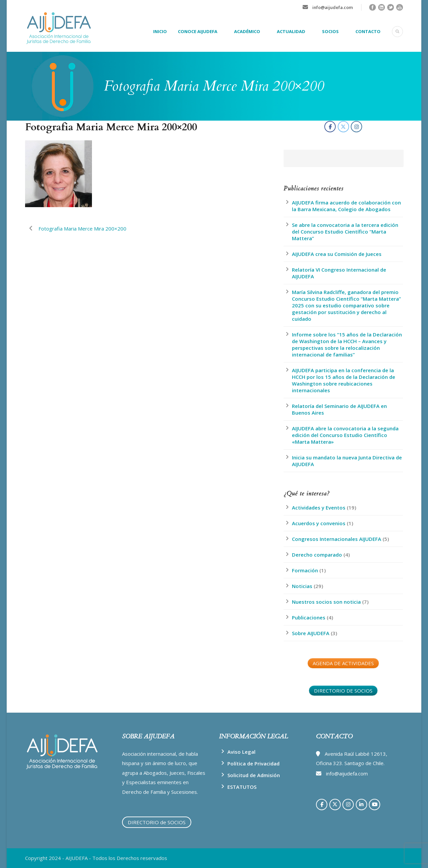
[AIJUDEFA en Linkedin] (361, 805)
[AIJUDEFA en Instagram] (356, 127)
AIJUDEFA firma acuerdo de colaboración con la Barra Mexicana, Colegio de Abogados (346, 206)
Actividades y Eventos (319, 508)
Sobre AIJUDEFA (311, 633)
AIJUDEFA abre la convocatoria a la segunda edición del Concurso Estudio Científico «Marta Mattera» (345, 435)
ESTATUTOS (242, 787)
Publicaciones (309, 617)
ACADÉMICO (247, 31)
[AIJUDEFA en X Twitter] (343, 127)
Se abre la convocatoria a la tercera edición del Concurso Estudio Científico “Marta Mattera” (345, 232)
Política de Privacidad (253, 763)
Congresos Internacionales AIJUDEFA (337, 539)
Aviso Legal (241, 752)
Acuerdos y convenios (319, 523)
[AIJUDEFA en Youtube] (374, 805)
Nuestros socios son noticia (326, 602)
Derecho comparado (317, 555)
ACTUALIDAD (291, 31)
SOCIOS (330, 31)
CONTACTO (368, 31)
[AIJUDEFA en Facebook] (330, 127)
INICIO (160, 31)
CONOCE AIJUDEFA (198, 31)
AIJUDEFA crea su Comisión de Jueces (337, 254)
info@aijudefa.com (333, 7)
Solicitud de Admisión (254, 775)
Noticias (302, 586)
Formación (305, 570)
